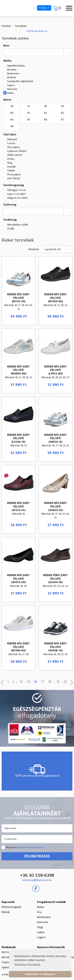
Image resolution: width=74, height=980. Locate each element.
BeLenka (12, 70)
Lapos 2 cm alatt (16, 194)
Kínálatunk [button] (9, 947)
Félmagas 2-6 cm (17, 190)
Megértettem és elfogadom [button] (40, 974)
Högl (40, 927)
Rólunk (6, 912)
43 (62, 113)
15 (28, 682)
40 (12, 113)
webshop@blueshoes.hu (37, 880)
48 (12, 126)
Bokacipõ (12, 140)
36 (12, 106)
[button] (37, 31)
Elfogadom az (25, 847)
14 (21, 682)
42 (45, 113)
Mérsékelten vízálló (18, 225)
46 (45, 120)
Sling (10, 163)
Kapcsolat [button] (8, 902)
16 (36, 682)
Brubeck (11, 78)
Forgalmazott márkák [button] (51, 902)
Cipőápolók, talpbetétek (20, 81)
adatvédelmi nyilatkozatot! (32, 847)
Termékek (20, 26)
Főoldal (6, 26)
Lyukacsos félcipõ (17, 151)
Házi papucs (14, 147)
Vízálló (11, 229)
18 (50, 682)
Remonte (12, 89)
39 (62, 106)
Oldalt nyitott (15, 155)
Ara (39, 912)
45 (29, 120)
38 (45, 106)
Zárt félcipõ (14, 179)
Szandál (11, 167)
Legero (11, 85)
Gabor (41, 932)
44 (12, 120)
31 (58, 682)
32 (65, 682)
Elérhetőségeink (11, 907)
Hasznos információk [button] (51, 947)
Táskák (11, 171)
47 (62, 120)
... (17, 682)
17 (43, 682)
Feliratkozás (37, 856)
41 (29, 113)
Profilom (43, 8)
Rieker (11, 93)
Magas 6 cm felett (17, 198)
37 (29, 106)
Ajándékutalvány (16, 66)
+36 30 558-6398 (37, 875)
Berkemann (13, 74)
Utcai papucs (14, 175)
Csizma (11, 143)
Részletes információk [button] (27, 964)
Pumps (11, 159)
